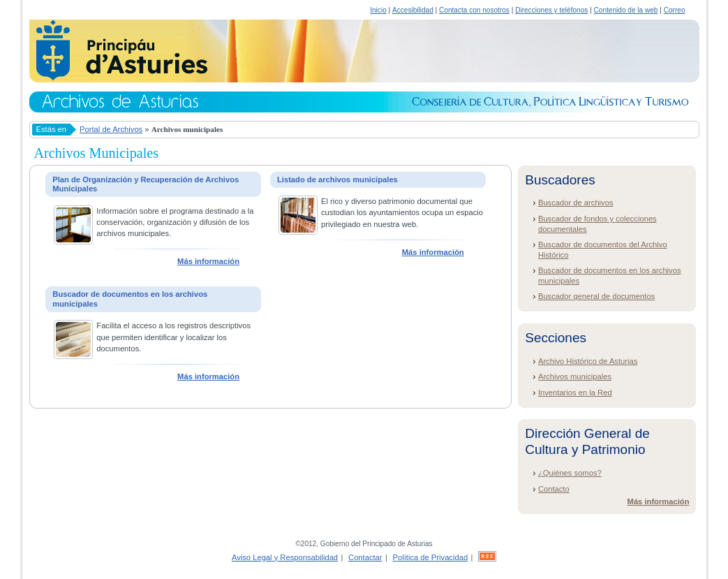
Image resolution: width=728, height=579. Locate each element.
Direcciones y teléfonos (551, 10)
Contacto (554, 489)
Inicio (378, 10)
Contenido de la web (626, 10)
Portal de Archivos (111, 129)
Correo (675, 10)
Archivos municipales (575, 376)
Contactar (365, 557)
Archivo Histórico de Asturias (588, 361)
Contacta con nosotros (474, 10)
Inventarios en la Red (575, 393)
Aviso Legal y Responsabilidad (285, 557)
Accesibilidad (413, 10)
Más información (208, 261)
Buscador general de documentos (596, 296)
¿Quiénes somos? (570, 473)
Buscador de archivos (576, 203)
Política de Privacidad (431, 557)
